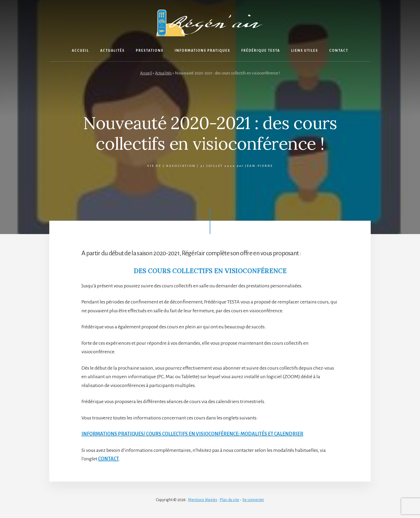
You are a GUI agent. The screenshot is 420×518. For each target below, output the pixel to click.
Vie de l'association (171, 166)
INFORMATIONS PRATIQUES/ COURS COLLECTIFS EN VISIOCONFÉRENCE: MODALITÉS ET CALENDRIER (192, 434)
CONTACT (108, 459)
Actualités (163, 73)
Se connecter (253, 500)
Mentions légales (203, 500)
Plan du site (229, 500)
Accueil (146, 73)
